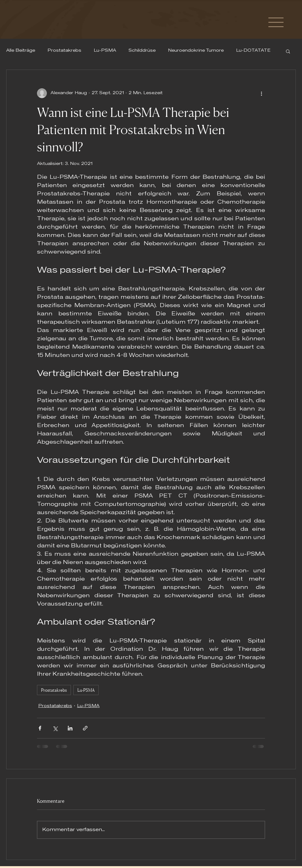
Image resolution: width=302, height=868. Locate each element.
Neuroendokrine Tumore (196, 51)
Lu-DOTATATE (253, 51)
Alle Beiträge (21, 51)
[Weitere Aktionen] (261, 93)
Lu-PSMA (105, 51)
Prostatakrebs (64, 51)
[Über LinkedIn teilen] (70, 728)
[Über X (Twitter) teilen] (55, 728)
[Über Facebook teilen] (40, 728)
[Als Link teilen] (85, 728)
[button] (276, 22)
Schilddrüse (142, 51)
